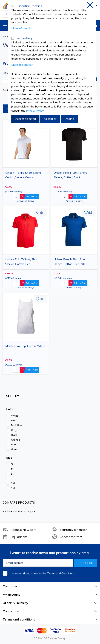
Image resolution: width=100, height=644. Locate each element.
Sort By (8, 90)
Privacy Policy (35, 111)
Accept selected (25, 119)
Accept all (50, 119)
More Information (22, 28)
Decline (69, 119)
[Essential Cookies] (13, 6)
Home (6, 36)
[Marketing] (13, 38)
